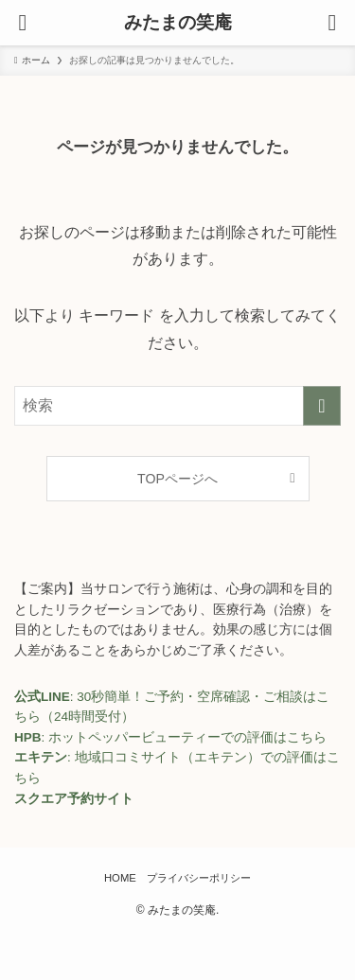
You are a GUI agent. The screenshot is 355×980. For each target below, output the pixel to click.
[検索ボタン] (332, 23)
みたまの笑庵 (178, 23)
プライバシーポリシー (199, 878)
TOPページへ (177, 479)
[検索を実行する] (322, 406)
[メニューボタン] (23, 23)
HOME (120, 878)
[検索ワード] (177, 406)
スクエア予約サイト (74, 799)
